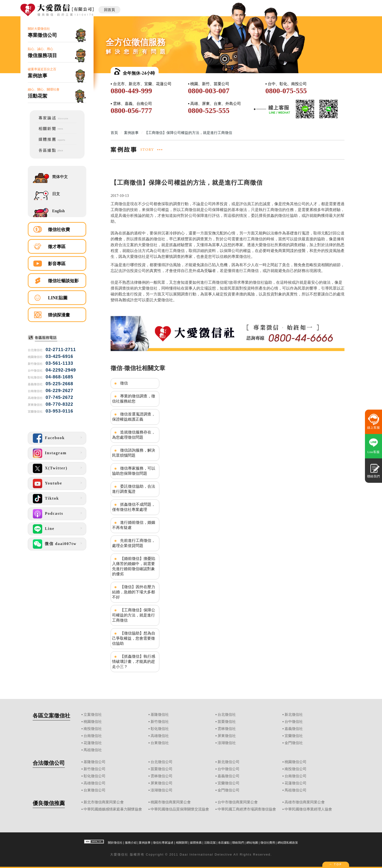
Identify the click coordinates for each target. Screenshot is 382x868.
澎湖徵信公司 (162, 790)
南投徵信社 (93, 729)
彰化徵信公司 (95, 776)
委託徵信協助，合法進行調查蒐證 (134, 489)
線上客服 (373, 428)
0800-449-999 (131, 91)
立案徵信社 (93, 715)
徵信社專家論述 (163, 843)
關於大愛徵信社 (57, 33)
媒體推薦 (196, 843)
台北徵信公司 (162, 762)
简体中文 (60, 177)
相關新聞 (182, 843)
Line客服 (373, 452)
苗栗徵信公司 (162, 769)
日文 (56, 194)
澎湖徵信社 (227, 743)
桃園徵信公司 (296, 762)
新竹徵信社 (160, 722)
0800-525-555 (209, 110)
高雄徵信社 (160, 736)
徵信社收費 (59, 230)
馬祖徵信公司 (296, 790)
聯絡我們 (238, 843)
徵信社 (123, 854)
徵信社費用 (268, 843)
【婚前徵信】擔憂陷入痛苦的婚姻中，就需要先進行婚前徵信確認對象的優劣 (134, 566)
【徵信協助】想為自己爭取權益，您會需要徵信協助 (134, 638)
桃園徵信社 (93, 722)
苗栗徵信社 (227, 722)
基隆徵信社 (160, 715)
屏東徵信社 (227, 736)
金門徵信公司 (229, 790)
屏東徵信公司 (162, 783)
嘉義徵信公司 (229, 776)
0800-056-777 (131, 110)
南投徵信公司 (296, 769)
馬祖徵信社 (93, 750)
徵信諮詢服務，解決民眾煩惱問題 (134, 453)
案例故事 (145, 843)
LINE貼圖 (58, 298)
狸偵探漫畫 (59, 315)
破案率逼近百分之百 (57, 73)
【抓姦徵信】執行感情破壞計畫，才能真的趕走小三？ (134, 661)
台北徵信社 (227, 715)
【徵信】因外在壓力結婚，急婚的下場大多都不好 (134, 592)
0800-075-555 (286, 91)
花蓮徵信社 (93, 743)
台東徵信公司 (95, 790)
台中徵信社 (294, 722)
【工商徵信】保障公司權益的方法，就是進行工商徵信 (134, 615)
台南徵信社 (93, 736)
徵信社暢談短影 (63, 281)
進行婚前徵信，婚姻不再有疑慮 (134, 525)
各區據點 (224, 843)
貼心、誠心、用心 (57, 53)
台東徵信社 (160, 743)
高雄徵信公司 (95, 783)
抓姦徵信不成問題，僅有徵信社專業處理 (134, 507)
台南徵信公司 (296, 776)
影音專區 (57, 264)
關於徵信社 (115, 843)
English (58, 211)
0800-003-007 (209, 91)
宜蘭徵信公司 (229, 783)
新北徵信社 (294, 715)
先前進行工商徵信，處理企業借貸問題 (134, 543)
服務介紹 (131, 843)
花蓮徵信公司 (296, 783)
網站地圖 (252, 843)
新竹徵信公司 (95, 769)
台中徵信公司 (229, 769)
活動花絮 (210, 843)
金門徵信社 (294, 743)
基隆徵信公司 (95, 762)
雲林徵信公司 (162, 776)
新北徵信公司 (229, 762)
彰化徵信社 (160, 729)
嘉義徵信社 (294, 729)
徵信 (124, 383)
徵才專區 (57, 247)
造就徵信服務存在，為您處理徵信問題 (134, 435)
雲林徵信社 (227, 729)
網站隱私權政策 (288, 843)
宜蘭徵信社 (294, 736)
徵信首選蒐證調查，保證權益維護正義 (134, 417)
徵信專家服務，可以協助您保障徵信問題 (134, 471)
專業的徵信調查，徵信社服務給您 (134, 399)
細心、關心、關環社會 (57, 93)
